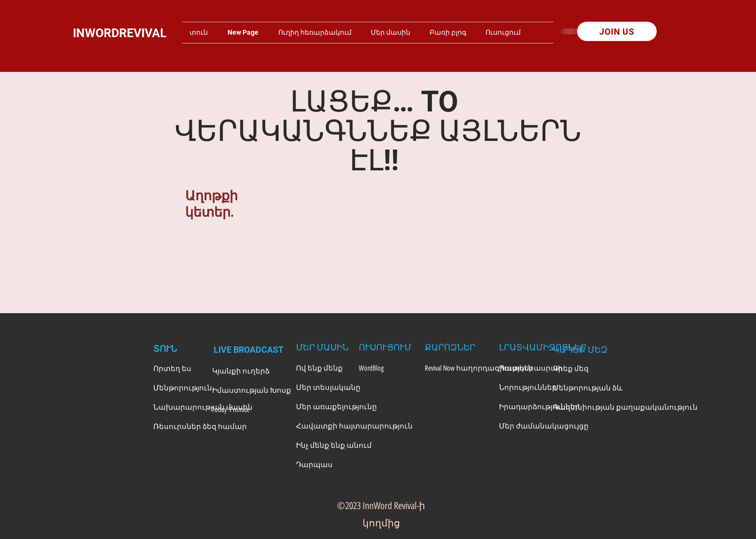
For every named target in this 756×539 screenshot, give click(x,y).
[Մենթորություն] (183, 388)
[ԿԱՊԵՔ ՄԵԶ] (580, 349)
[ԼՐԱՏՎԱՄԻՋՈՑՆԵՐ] (543, 347)
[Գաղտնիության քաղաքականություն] (625, 407)
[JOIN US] (617, 31)
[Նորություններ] (528, 387)
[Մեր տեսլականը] (328, 387)
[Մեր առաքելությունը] (337, 407)
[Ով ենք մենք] (323, 368)
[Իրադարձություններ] (540, 407)
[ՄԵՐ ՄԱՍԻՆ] (323, 347)
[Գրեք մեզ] (580, 369)
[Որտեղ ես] (179, 369)
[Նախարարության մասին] (203, 407)
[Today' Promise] (238, 410)
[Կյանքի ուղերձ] (241, 371)
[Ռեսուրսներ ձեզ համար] (200, 427)
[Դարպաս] (323, 465)
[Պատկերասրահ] (531, 368)
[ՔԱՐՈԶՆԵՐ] (451, 347)
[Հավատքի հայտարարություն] (354, 426)
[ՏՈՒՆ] (177, 349)
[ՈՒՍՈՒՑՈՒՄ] (385, 347)
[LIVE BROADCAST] (250, 349)
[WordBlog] (385, 368)
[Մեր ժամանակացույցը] (544, 426)
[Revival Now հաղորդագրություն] (479, 368)
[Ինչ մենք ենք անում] (334, 445)
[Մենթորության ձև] (588, 388)
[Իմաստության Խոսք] (252, 390)
